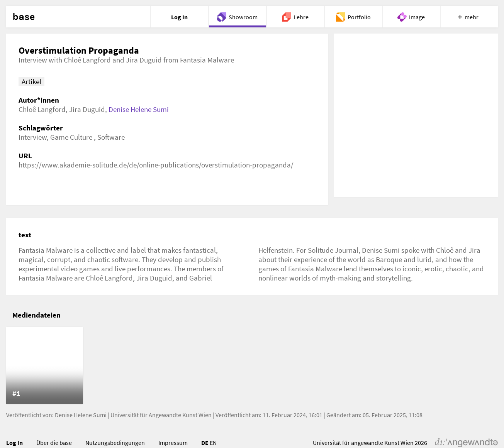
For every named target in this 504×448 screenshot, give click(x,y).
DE (205, 443)
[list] (252, 366)
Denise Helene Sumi (139, 109)
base (24, 17)
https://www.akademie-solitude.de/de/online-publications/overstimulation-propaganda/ (156, 165)
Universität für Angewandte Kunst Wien (161, 415)
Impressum (173, 443)
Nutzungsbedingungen (115, 443)
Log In (14, 443)
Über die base (54, 443)
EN (213, 443)
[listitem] (45, 366)
